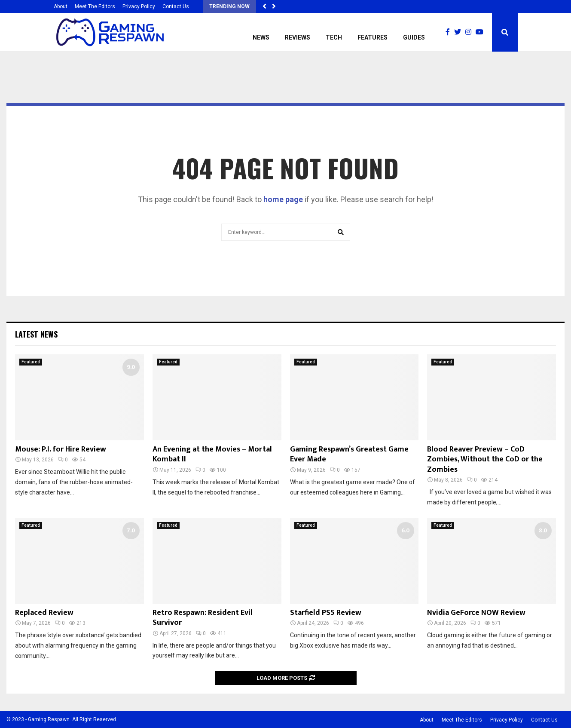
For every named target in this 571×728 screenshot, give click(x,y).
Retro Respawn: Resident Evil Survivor (203, 618)
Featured (31, 362)
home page (283, 199)
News (261, 37)
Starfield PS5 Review (326, 613)
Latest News (36, 334)
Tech (334, 37)
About (61, 6)
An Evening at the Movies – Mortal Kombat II (212, 454)
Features (373, 37)
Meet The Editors (95, 6)
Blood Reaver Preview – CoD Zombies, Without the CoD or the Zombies (485, 459)
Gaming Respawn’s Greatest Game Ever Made (349, 454)
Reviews (298, 37)
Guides (414, 37)
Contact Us (176, 6)
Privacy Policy (139, 6)
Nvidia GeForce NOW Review (476, 613)
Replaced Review (44, 613)
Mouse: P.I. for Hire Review (61, 449)
